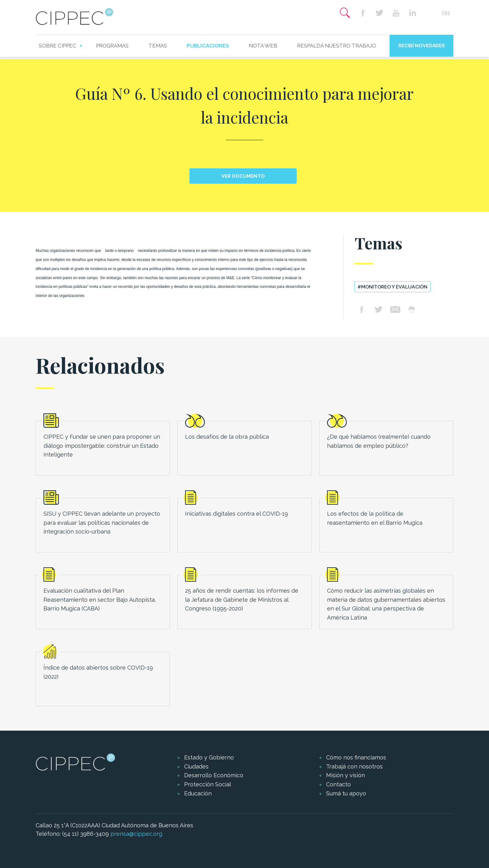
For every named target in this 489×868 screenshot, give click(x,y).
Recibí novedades (422, 46)
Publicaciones (208, 46)
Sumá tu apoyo (346, 793)
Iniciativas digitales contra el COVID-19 (237, 514)
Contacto (338, 784)
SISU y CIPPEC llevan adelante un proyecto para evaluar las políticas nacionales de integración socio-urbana (102, 523)
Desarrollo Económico (214, 775)
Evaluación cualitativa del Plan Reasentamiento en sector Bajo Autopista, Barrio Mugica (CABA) (100, 600)
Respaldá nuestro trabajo (337, 46)
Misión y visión (345, 775)
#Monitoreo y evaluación (392, 287)
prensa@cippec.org (136, 834)
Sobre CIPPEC (58, 46)
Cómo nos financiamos (356, 757)
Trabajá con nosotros (354, 766)
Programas (112, 46)
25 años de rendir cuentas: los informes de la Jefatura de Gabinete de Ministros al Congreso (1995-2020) (242, 600)
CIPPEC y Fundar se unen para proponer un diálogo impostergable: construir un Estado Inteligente (102, 446)
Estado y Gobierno (209, 757)
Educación (198, 793)
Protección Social (208, 784)
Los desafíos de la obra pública (227, 437)
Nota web (263, 46)
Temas (158, 46)
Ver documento (243, 176)
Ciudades (196, 766)
